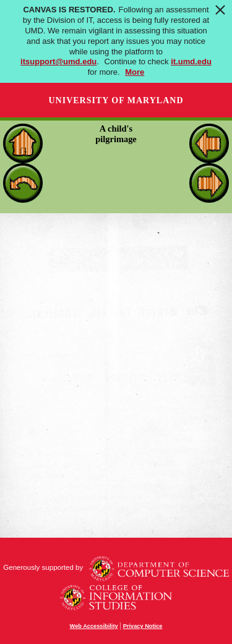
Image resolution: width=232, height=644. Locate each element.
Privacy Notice (143, 626)
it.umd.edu (191, 61)
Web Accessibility (94, 626)
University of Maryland (116, 100)
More (135, 72)
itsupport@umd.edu (58, 61)
